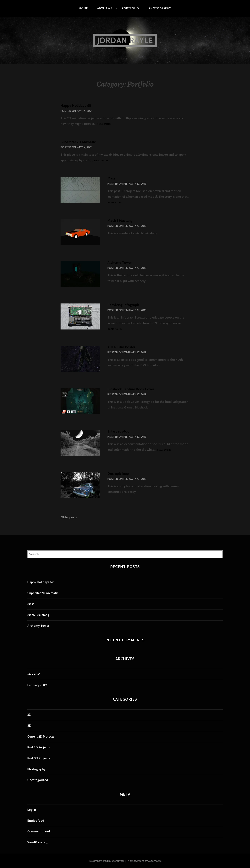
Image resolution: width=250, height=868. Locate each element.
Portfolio (130, 8)
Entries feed (36, 821)
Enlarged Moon (119, 431)
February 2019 (37, 685)
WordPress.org (37, 842)
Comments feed (39, 831)
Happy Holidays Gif (76, 106)
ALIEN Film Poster (121, 347)
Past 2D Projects (39, 747)
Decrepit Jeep (118, 474)
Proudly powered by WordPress (106, 861)
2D (29, 715)
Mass (111, 178)
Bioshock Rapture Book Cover (131, 389)
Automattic (155, 861)
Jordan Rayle (125, 40)
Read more (104, 124)
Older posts (69, 517)
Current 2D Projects (41, 736)
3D (29, 726)
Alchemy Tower (120, 263)
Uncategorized (38, 780)
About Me (105, 8)
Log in (32, 810)
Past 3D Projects (39, 758)
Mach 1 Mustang (120, 221)
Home (83, 8)
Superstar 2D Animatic (78, 142)
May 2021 (34, 674)
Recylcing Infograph (123, 305)
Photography (160, 8)
